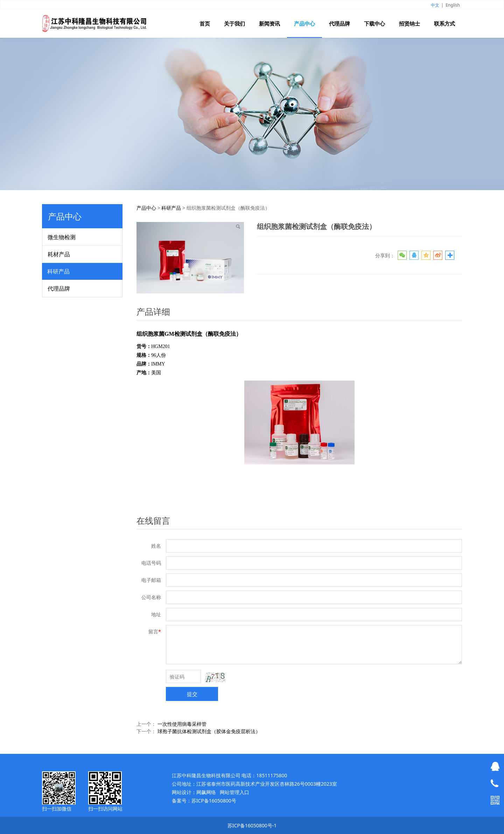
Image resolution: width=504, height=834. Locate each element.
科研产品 (58, 271)
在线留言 (153, 520)
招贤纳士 (409, 23)
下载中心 (374, 23)
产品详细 (153, 311)
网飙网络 (206, 792)
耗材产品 (59, 254)
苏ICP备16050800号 (214, 801)
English (453, 5)
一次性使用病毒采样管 (182, 724)
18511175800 (272, 775)
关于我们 (234, 23)
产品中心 (304, 23)
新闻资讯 (269, 23)
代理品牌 (339, 23)
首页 (205, 23)
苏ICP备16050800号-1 (252, 825)
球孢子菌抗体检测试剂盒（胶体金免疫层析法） (209, 731)
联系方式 (444, 23)
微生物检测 (62, 237)
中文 (435, 5)
